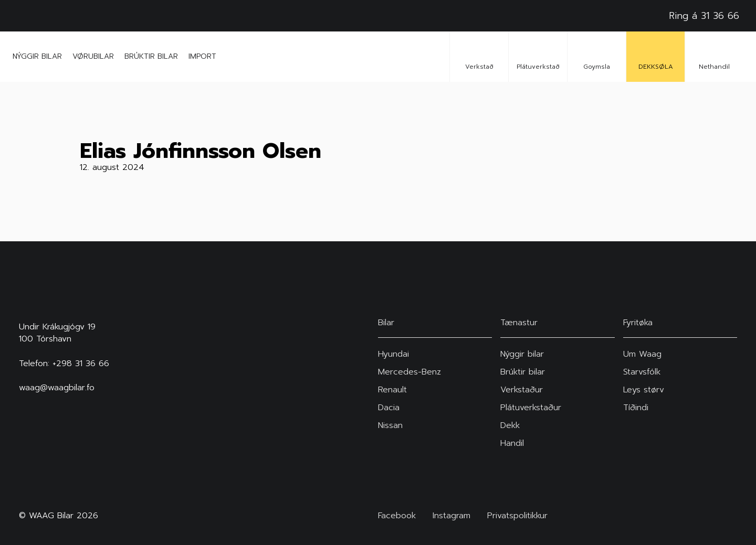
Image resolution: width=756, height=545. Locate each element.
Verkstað (479, 56)
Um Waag (642, 354)
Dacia (389, 408)
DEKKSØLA (656, 56)
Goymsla (597, 56)
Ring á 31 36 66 (704, 16)
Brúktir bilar (151, 56)
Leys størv (644, 390)
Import (202, 56)
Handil (512, 443)
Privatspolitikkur (517, 516)
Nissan (390, 425)
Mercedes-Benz (409, 372)
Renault (392, 390)
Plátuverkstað (538, 56)
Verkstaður (522, 390)
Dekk (510, 425)
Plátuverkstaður (531, 408)
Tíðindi (636, 408)
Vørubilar (93, 56)
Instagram (451, 516)
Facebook (397, 516)
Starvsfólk (642, 372)
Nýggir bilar (37, 56)
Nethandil (714, 56)
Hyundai (393, 354)
